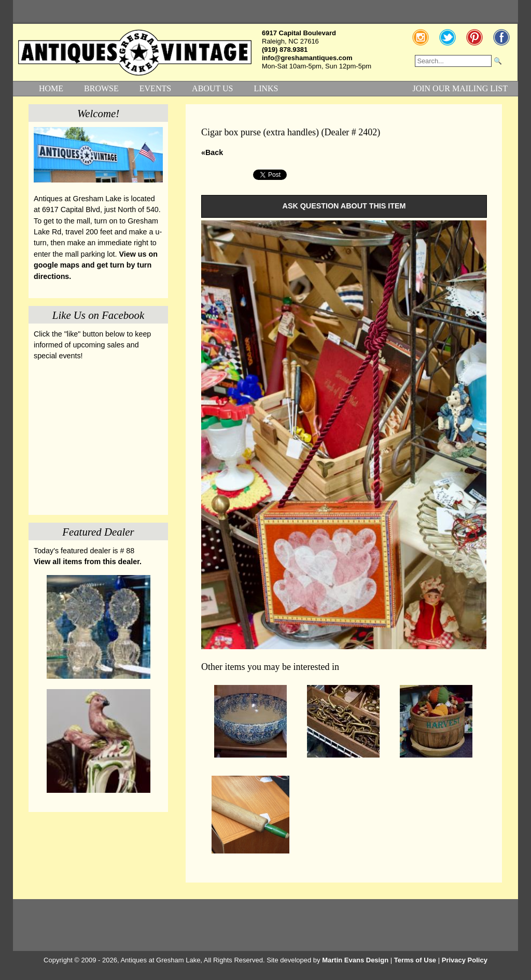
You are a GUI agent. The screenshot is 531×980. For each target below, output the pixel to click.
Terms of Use (415, 960)
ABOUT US (212, 88)
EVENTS (155, 88)
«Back (212, 152)
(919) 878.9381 (285, 50)
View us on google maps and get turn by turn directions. (96, 265)
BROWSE (101, 88)
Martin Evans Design (355, 960)
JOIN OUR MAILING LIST (460, 88)
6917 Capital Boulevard (299, 33)
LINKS (266, 88)
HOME (51, 88)
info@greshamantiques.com (307, 58)
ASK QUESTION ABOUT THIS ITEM (344, 206)
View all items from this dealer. (88, 562)
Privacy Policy (465, 960)
